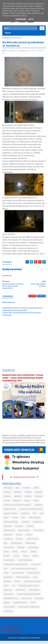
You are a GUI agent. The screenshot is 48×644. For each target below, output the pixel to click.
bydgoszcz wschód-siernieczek (31, 512)
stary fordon (21, 593)
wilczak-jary (20, 36)
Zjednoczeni (9, 614)
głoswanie (8, 529)
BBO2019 (18, 495)
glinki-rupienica (10, 525)
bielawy (27, 504)
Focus (14, 521)
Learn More (21, 19)
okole (20, 555)
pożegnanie (8, 580)
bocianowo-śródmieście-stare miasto (18, 508)
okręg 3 (16, 559)
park (6, 572)
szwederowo (9, 597)
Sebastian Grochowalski (32, 585)
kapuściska (37, 538)
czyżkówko (25, 517)
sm (14, 589)
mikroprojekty (22, 551)
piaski (6, 576)
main (20, 546)
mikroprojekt (9, 551)
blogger (32, 300)
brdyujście (39, 508)
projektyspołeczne (23, 580)
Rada (35, 580)
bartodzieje (8, 491)
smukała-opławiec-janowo (29, 589)
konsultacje (28, 542)
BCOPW (7, 504)
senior (6, 589)
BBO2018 (7, 495)
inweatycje (32, 529)
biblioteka (17, 504)
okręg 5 (35, 559)
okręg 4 (26, 559)
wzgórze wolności (20, 606)
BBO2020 (28, 495)
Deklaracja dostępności (12, 630)
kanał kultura (24, 538)
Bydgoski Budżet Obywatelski (24, 480)
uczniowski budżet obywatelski (29, 597)
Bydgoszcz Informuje (11, 633)
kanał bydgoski (10, 538)
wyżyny (7, 606)
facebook (41, 300)
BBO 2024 (27, 491)
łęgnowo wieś (9, 546)
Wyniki (8, 33)
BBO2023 (18, 500)
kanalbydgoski (31, 534)
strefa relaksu (34, 593)
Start (4, 36)
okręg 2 (7, 559)
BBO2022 (7, 500)
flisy (6, 521)
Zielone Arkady (9, 610)
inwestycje (8, 534)
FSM (30, 521)
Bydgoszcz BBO (10, 512)
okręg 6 (7, 563)
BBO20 (36, 491)
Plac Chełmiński (18, 576)
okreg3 (28, 555)
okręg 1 (11, 36)
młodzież (34, 551)
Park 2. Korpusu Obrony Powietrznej (24, 572)
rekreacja (8, 585)
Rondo (17, 585)
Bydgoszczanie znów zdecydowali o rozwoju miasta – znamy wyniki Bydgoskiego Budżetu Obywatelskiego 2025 (23, 381)
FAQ (35, 517)
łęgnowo (39, 542)
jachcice (19, 534)
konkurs (17, 542)
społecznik (8, 593)
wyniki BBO (39, 602)
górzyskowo (20, 529)
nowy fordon (9, 555)
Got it (31, 19)
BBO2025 (39, 500)
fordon (22, 521)
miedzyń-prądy (31, 546)
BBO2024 (28, 500)
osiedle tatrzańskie (35, 563)
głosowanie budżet (26, 525)
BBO (18, 491)
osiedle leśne (19, 563)
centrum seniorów (11, 517)
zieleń (33, 606)
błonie (36, 504)
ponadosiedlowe (33, 576)
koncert (7, 542)
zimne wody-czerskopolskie (29, 610)
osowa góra (36, 568)
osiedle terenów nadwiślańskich (16, 568)
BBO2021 (39, 495)
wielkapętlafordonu (11, 602)
